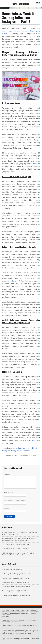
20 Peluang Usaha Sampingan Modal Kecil (16, 574)
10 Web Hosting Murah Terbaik (12, 570)
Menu (38, 3)
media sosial (25, 451)
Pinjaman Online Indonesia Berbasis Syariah (16, 595)
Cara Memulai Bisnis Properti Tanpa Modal (16, 587)
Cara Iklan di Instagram (22, 448)
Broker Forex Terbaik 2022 (29, 610)
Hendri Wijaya (25, 456)
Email (15, 500)
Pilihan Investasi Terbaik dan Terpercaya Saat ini (15, 612)
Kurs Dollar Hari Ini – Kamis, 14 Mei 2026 (15, 549)
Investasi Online (21, 4)
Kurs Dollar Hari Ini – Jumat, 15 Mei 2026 (15, 544)
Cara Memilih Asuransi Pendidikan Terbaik (16, 582)
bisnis (33, 440)
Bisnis (35, 456)
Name (8, 492)
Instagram (14, 281)
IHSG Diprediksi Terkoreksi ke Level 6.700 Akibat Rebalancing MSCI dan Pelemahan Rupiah (18, 554)
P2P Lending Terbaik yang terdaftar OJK (15, 591)
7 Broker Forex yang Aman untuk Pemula (15, 578)
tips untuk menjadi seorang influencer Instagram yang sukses (21, 31)
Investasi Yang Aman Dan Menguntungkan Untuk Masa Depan (20, 612)
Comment (7, 474)
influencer (36, 164)
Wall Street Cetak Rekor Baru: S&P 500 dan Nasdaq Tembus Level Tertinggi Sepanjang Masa (19, 539)
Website (6, 508)
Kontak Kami (5, 610)
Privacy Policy (15, 610)
